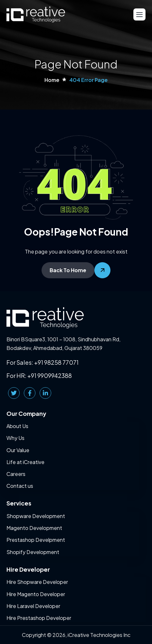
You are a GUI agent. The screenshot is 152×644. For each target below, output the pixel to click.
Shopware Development (36, 516)
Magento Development (34, 528)
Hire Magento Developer (36, 594)
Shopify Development (33, 552)
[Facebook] (30, 393)
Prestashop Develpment (36, 540)
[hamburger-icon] (139, 14)
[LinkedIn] (45, 393)
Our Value (18, 450)
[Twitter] (14, 393)
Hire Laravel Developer (33, 606)
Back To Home (68, 270)
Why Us (15, 438)
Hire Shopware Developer (37, 582)
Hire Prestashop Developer (39, 618)
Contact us (20, 486)
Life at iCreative (25, 462)
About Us (17, 426)
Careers (16, 474)
